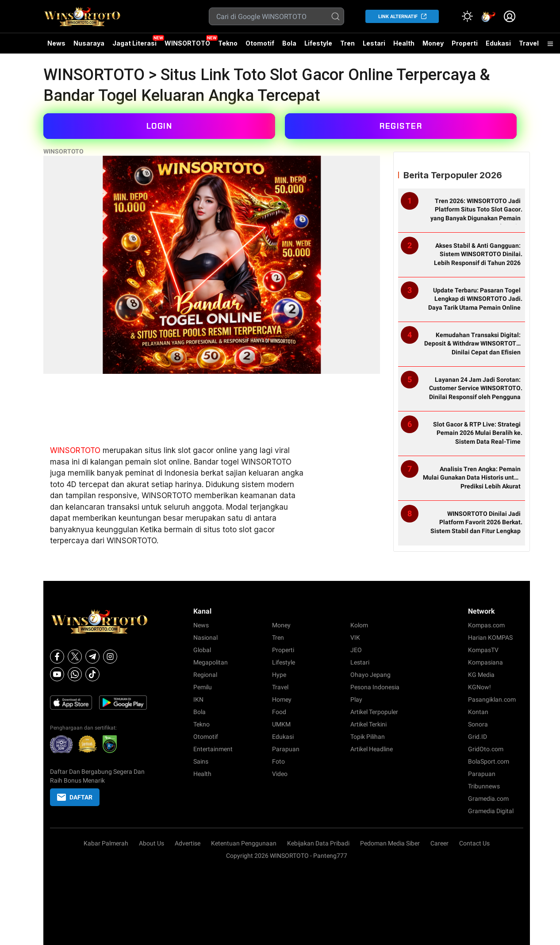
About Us (152, 843)
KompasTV (483, 650)
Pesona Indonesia (375, 687)
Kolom (359, 625)
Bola (289, 43)
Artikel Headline (372, 749)
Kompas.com (486, 625)
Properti (465, 43)
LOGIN (159, 126)
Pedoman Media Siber (390, 843)
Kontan (478, 712)
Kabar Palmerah (106, 843)
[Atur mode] (467, 16)
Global (202, 650)
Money (433, 43)
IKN (198, 699)
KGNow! (479, 687)
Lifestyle (318, 43)
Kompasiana (485, 662)
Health (404, 43)
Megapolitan (211, 662)
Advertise (188, 843)
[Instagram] (110, 657)
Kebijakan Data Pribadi (318, 843)
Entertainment (213, 749)
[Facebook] (57, 657)
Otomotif (260, 43)
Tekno (228, 43)
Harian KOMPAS (490, 638)
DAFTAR (75, 797)
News (56, 43)
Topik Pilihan (368, 737)
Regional (205, 675)
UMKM (281, 724)
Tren (347, 43)
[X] (75, 657)
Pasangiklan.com (492, 699)
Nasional (205, 638)
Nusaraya (89, 43)
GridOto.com (486, 749)
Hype (279, 675)
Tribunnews (484, 786)
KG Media (481, 675)
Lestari (374, 46)
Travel (529, 43)
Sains (201, 761)
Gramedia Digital (491, 811)
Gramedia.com (488, 799)
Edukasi (498, 43)
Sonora (478, 724)
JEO (356, 650)
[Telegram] (92, 657)
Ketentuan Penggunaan (244, 843)
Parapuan (286, 749)
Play (356, 699)
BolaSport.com (489, 761)
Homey (282, 699)
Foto (278, 761)
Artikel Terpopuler (374, 712)
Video (280, 774)
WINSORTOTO (187, 43)
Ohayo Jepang (370, 675)
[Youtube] (57, 674)
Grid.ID (478, 737)
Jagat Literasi (134, 43)
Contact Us (474, 843)
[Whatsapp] (75, 674)
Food (279, 712)
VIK (355, 638)
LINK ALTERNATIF (398, 17)
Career (439, 843)
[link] (488, 16)
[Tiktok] (92, 674)
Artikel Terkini (368, 724)
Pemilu (203, 687)
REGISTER (401, 126)
